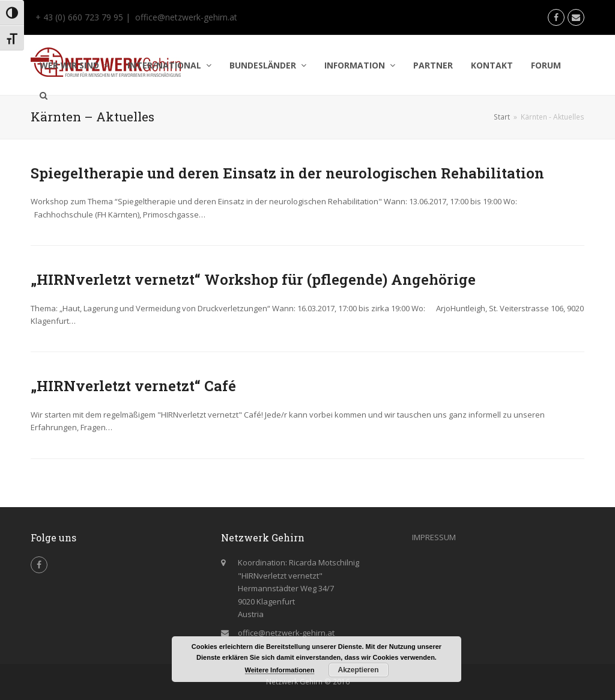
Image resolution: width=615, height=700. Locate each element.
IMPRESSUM (434, 537)
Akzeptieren (358, 670)
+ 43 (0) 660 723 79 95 (78, 17)
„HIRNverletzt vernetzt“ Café (133, 386)
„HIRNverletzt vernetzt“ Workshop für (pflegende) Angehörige (253, 279)
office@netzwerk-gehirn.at (186, 17)
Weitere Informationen (280, 670)
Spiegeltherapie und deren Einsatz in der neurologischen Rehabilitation (287, 173)
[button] (44, 96)
